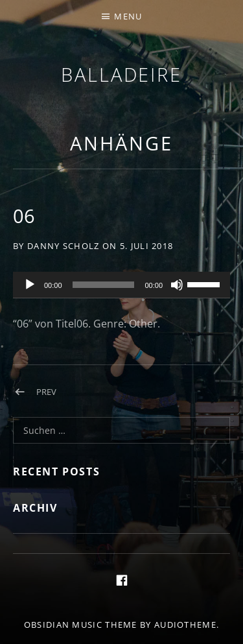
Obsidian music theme (81, 625)
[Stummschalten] (177, 285)
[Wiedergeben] (30, 285)
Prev (46, 392)
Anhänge (121, 143)
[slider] (104, 285)
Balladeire (121, 74)
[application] (121, 285)
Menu (128, 16)
